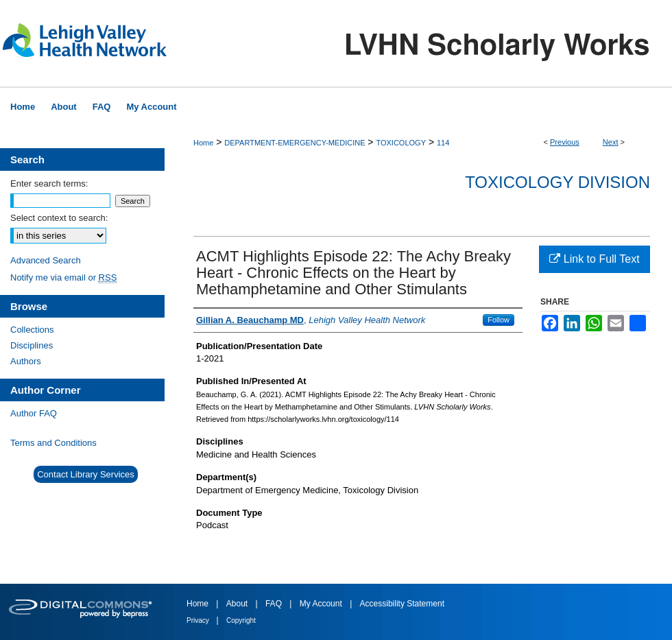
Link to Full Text (594, 259)
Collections (32, 330)
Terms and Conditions (53, 443)
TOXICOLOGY (401, 143)
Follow (499, 320)
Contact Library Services (86, 474)
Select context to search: (59, 218)
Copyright (241, 620)
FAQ (275, 604)
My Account (322, 604)
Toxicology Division (557, 182)
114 (443, 143)
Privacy (199, 620)
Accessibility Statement (402, 604)
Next (611, 142)
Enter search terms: (49, 183)
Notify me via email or (63, 277)
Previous (565, 142)
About (238, 604)
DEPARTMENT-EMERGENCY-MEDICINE (295, 143)
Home (203, 143)
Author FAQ (34, 413)
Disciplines (32, 345)
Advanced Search (46, 260)
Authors (26, 361)
